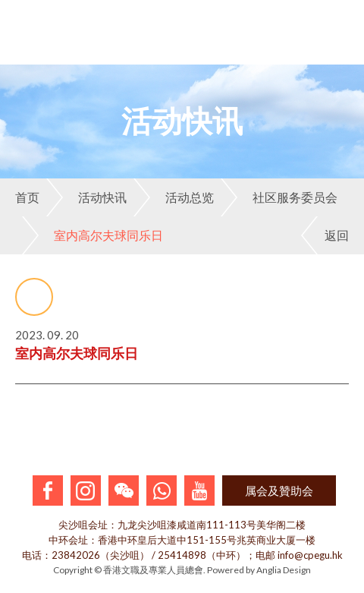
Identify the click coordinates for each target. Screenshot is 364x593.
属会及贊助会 (279, 490)
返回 (325, 235)
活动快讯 (86, 197)
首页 (27, 197)
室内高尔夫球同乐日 (93, 235)
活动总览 (174, 197)
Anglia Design (284, 570)
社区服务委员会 (279, 197)
